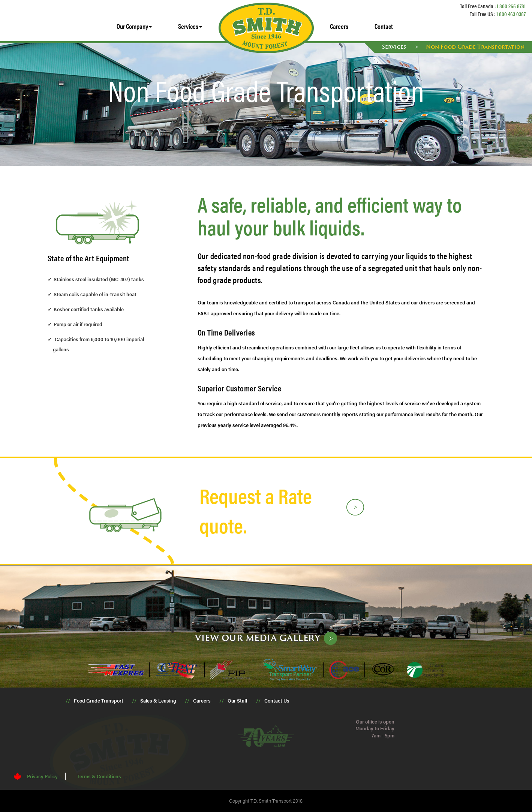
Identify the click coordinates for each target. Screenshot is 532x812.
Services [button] (190, 26)
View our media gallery (258, 638)
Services (395, 47)
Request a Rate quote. (256, 510)
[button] (134, 26)
